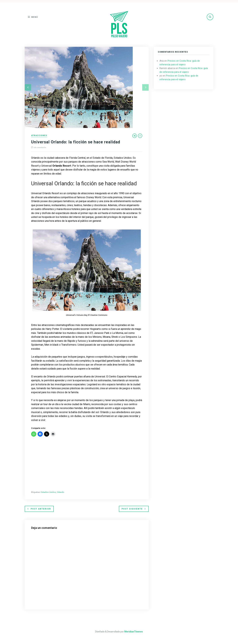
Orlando (60, 492)
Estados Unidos (48, 492)
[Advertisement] (87, 464)
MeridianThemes (134, 632)
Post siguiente (134, 509)
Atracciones (39, 136)
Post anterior (39, 509)
